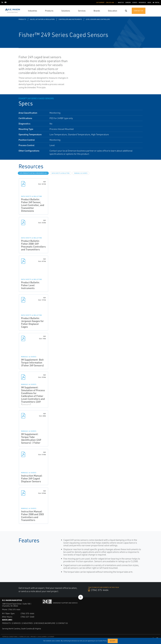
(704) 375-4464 (98, 590)
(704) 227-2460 (27, 617)
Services (17, 623)
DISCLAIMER (42, 637)
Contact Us (63, 623)
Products (22, 19)
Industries (28, 623)
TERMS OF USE (24, 637)
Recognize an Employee (45, 623)
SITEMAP (51, 637)
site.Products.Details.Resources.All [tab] (33, 173)
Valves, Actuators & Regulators (42, 19)
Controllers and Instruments (70, 19)
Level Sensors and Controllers (98, 19)
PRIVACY (34, 637)
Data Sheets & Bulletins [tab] (61, 173)
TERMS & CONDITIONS (10, 637)
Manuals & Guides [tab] (81, 173)
